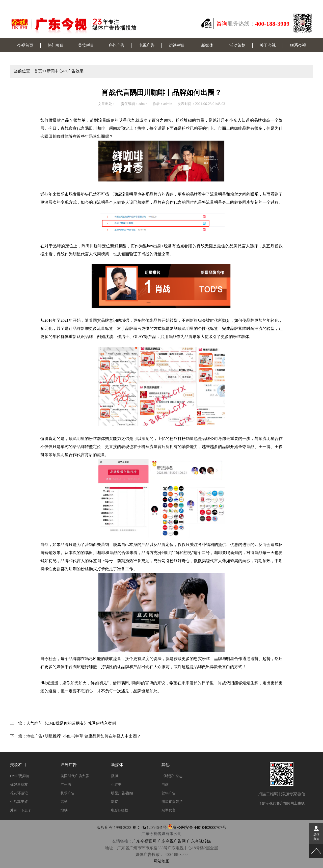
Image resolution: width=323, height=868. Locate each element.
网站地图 (161, 861)
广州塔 (66, 785)
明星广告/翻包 (122, 793)
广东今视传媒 (199, 841)
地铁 (64, 810)
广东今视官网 (144, 841)
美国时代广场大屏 (75, 776)
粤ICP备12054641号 (150, 827)
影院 (115, 802)
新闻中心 (55, 71)
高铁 (64, 802)
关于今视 (268, 45)
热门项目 (56, 45)
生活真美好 (19, 802)
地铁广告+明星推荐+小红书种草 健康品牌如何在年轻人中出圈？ (84, 736)
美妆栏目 (86, 45)
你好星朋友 (19, 785)
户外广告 (116, 45)
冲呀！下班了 (21, 810)
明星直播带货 (172, 802)
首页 (38, 71)
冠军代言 (169, 810)
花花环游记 (19, 793)
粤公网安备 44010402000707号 (197, 827)
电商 (165, 785)
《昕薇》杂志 (172, 776)
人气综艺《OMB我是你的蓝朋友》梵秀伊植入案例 (71, 723)
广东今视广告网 (172, 841)
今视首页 (25, 45)
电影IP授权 (120, 810)
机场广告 (68, 793)
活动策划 (237, 45)
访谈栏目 (177, 45)
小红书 (116, 785)
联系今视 (298, 45)
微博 (115, 776)
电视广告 (147, 45)
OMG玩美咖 (20, 776)
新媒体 (207, 45)
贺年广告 (169, 793)
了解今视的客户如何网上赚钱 (282, 803)
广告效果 (75, 71)
